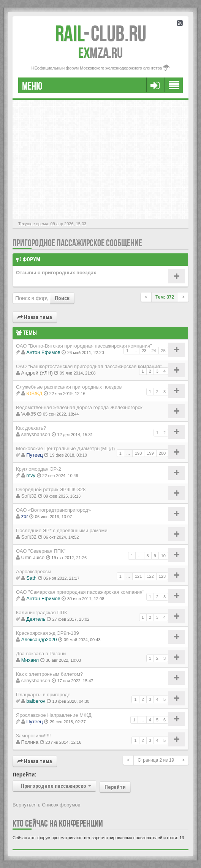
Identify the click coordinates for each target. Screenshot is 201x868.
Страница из (156, 760)
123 (162, 576)
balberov (36, 701)
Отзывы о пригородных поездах (56, 273)
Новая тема (35, 317)
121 (138, 576)
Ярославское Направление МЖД (54, 715)
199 (150, 453)
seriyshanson (36, 434)
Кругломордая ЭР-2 (39, 469)
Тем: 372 (165, 297)
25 (163, 351)
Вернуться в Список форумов (47, 805)
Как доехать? (31, 428)
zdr (25, 516)
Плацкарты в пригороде (43, 695)
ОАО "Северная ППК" (41, 551)
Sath (31, 578)
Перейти (115, 787)
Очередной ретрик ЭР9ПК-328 (51, 489)
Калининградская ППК (42, 613)
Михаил (30, 660)
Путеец (35, 455)
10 (163, 556)
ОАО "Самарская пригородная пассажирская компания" (80, 592)
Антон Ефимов (43, 352)
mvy (31, 475)
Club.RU (101, 33)
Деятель (36, 619)
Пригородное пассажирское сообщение (77, 243)
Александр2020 (39, 640)
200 (162, 453)
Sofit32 (29, 496)
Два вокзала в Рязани (41, 654)
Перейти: (25, 775)
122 (150, 576)
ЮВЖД (34, 393)
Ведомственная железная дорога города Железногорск (79, 407)
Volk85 (29, 414)
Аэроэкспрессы (34, 572)
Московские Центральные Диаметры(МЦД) (65, 448)
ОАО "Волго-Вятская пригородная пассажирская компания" (84, 346)
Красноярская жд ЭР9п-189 (47, 633)
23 (144, 351)
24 (154, 351)
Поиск (62, 298)
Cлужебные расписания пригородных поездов (69, 387)
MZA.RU (100, 53)
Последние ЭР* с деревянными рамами (62, 530)
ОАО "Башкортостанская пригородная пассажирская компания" (89, 366)
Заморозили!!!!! (33, 736)
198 (138, 453)
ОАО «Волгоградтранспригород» (53, 510)
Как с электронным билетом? (49, 674)
